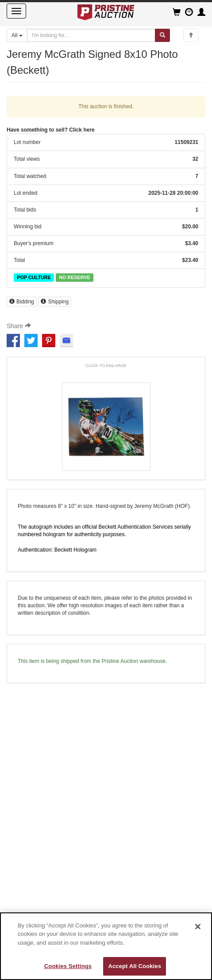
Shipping (55, 302)
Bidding (22, 302)
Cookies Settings (68, 966)
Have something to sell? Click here (51, 130)
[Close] (198, 927)
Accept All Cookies (135, 966)
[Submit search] (162, 35)
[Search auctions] (91, 35)
